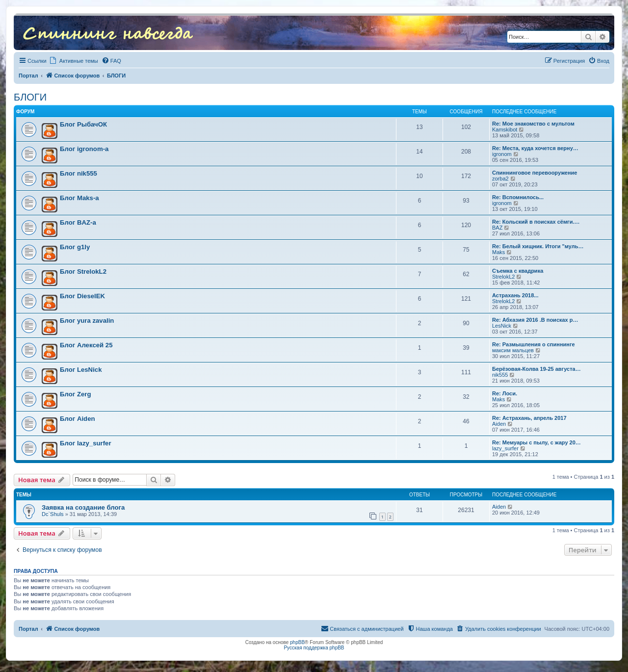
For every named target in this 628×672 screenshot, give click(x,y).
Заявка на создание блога (83, 507)
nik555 (500, 375)
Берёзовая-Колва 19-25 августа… (536, 369)
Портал (28, 76)
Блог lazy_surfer (86, 443)
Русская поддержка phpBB (314, 648)
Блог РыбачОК (83, 124)
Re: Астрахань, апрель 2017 (529, 418)
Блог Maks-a (79, 198)
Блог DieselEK (82, 296)
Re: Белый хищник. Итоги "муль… (538, 246)
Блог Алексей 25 (86, 345)
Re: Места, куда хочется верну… (535, 148)
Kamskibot (505, 129)
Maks (498, 252)
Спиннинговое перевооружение (535, 173)
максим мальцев (513, 350)
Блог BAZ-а (78, 222)
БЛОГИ (30, 97)
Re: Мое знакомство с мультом (533, 124)
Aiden (499, 424)
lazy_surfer (505, 448)
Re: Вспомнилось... (518, 197)
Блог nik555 (78, 173)
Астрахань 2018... (515, 295)
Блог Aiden (78, 419)
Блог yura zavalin (87, 321)
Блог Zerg (75, 394)
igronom (502, 154)
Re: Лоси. (505, 393)
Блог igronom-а (84, 149)
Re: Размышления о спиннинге (534, 344)
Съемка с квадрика (518, 271)
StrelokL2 (503, 277)
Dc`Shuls (53, 514)
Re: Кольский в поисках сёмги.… (536, 222)
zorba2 (500, 179)
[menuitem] (111, 61)
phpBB (297, 642)
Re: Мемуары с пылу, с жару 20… (536, 442)
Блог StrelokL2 (83, 271)
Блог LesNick (81, 370)
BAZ (497, 228)
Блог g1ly (75, 247)
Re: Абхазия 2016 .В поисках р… (535, 320)
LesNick (502, 326)
